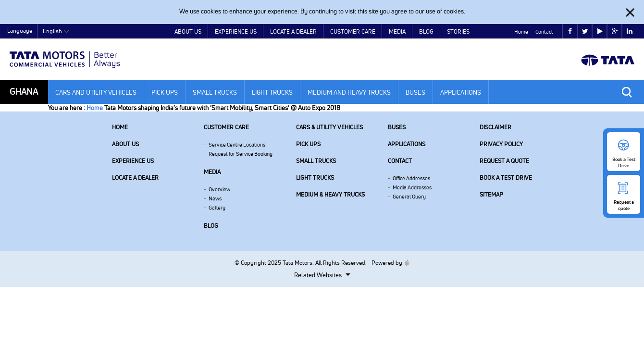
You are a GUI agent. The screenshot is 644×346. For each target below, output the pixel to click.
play (600, 31)
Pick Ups (165, 92)
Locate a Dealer (293, 31)
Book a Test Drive (506, 178)
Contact (544, 32)
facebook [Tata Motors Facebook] (570, 31)
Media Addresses (412, 187)
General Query (409, 197)
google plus (615, 31)
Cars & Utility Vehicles (329, 127)
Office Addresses (411, 178)
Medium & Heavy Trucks (330, 194)
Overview (219, 189)
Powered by (388, 263)
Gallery (217, 208)
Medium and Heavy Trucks (349, 92)
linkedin (630, 31)
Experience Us (236, 31)
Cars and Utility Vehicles (96, 92)
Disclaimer (495, 127)
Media (397, 31)
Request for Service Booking (241, 154)
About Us (188, 31)
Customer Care (353, 31)
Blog (426, 31)
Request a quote (504, 161)
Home (521, 32)
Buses (415, 92)
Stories (458, 31)
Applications (461, 92)
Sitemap (491, 194)
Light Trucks (272, 92)
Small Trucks (215, 92)
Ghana (24, 92)
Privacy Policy (501, 144)
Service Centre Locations (237, 145)
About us (125, 144)
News (215, 198)
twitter (585, 31)
